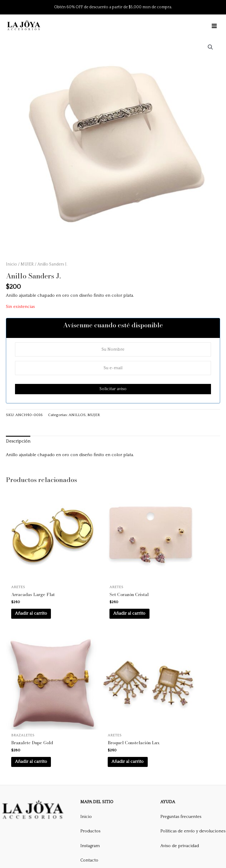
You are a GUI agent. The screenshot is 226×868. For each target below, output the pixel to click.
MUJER (27, 264)
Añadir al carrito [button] (39, 589)
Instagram (90, 798)
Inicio (11, 264)
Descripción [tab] (18, 441)
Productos (90, 783)
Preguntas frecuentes (181, 769)
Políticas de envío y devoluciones (193, 783)
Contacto (89, 813)
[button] (210, 47)
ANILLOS (77, 415)
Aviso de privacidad (180, 798)
